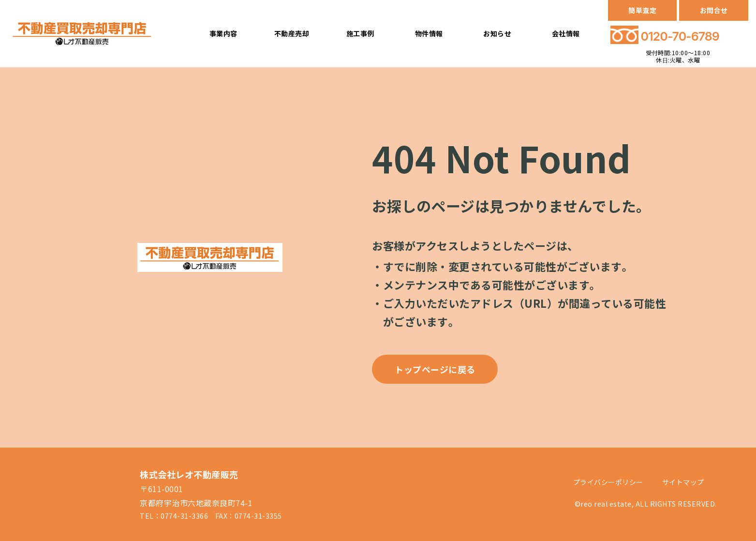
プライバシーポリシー (608, 482)
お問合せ (714, 10)
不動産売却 (292, 33)
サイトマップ (683, 482)
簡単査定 (642, 10)
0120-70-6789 (680, 36)
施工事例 (360, 33)
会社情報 (566, 33)
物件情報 (429, 33)
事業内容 (223, 33)
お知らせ (497, 33)
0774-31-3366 (184, 516)
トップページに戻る (435, 369)
